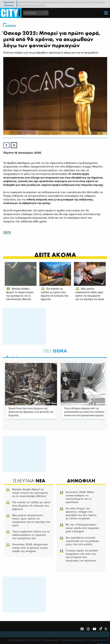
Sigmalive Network (9, 4)
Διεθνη (11, 26)
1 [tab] (7, 356)
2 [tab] (12, 356)
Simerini (33, 2)
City (68, 2)
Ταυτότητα (34, 640)
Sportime (43, 2)
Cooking (22, 5)
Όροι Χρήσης (16, 640)
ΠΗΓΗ (7, 233)
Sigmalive (23, 2)
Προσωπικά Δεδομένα (74, 640)
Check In (89, 2)
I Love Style (77, 2)
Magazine (100, 2)
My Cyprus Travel (37, 5)
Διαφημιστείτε (99, 640)
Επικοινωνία (51, 640)
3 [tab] (16, 356)
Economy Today (57, 2)
